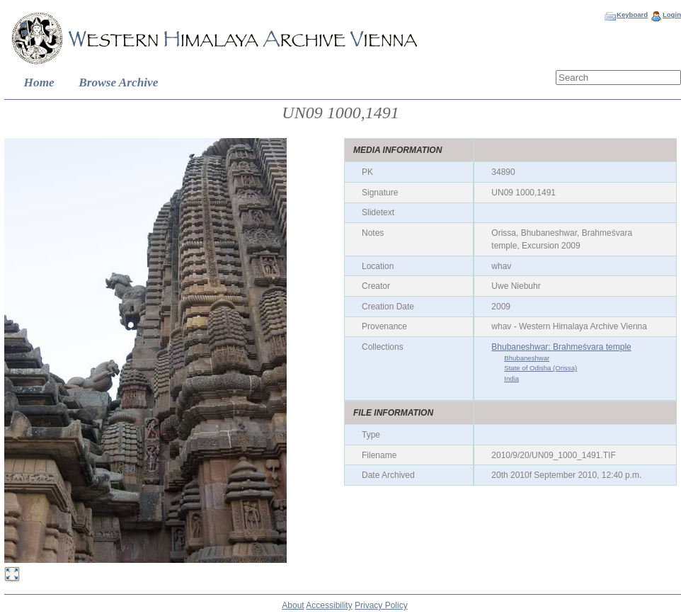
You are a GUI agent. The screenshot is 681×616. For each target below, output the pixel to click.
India (511, 378)
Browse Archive (118, 82)
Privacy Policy (381, 605)
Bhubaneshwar (527, 358)
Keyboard (632, 15)
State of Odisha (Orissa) (540, 368)
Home (39, 82)
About (293, 605)
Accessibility (329, 605)
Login (672, 15)
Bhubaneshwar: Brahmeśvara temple (561, 347)
